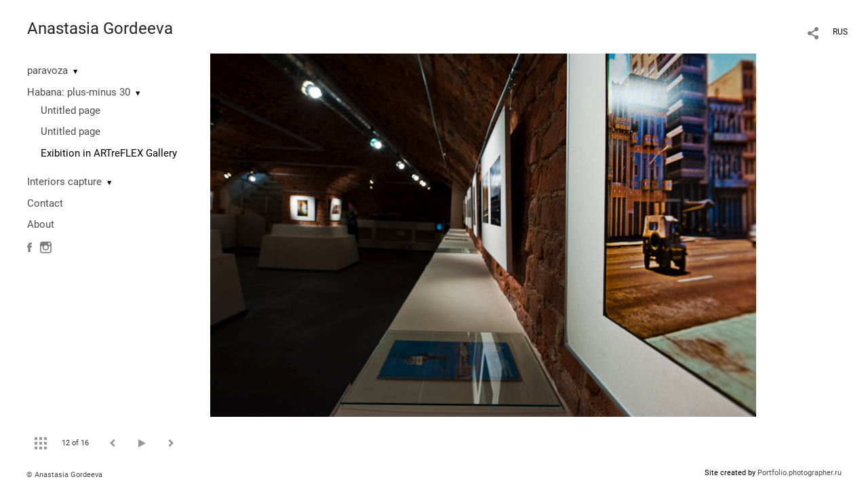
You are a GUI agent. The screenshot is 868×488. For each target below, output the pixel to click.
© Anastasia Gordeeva (64, 475)
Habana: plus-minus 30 (79, 92)
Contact (45, 203)
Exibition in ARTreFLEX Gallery (109, 153)
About (41, 224)
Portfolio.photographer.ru (800, 473)
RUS (840, 32)
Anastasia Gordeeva (100, 28)
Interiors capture (64, 182)
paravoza (47, 70)
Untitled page (71, 110)
